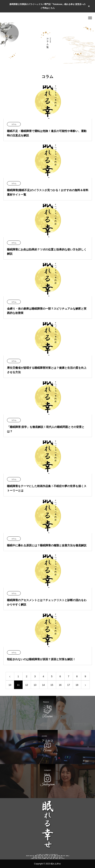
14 (43, 685)
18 (77, 685)
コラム (14, 124)
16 (60, 685)
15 (52, 685)
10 (10, 685)
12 (27, 685)
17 (69, 685)
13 (35, 685)
